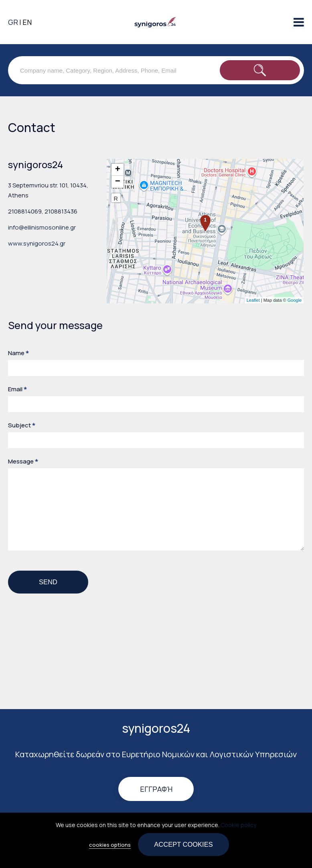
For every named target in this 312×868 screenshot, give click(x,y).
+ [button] (118, 170)
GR (13, 22)
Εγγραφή (156, 789)
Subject (22, 425)
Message (23, 461)
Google (295, 300)
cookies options (110, 845)
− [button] (118, 182)
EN (27, 22)
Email (17, 389)
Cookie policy (238, 825)
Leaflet (253, 300)
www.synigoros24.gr (37, 243)
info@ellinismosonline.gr (42, 227)
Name (18, 353)
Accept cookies (183, 844)
